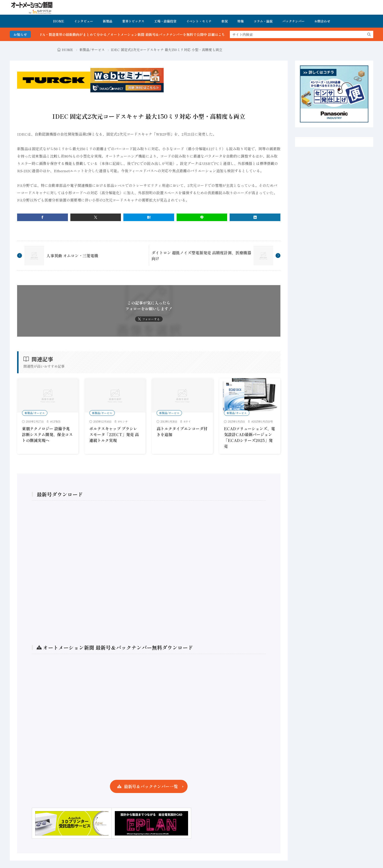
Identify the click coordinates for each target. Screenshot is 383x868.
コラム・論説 (263, 21)
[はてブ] (149, 217)
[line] (202, 217)
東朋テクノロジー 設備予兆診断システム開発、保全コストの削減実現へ (47, 434)
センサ (124, 421)
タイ (188, 421)
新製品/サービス (92, 50)
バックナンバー (293, 21)
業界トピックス (133, 21)
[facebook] (43, 217)
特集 (241, 21)
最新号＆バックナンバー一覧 (151, 786)
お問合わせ (322, 21)
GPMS (56, 421)
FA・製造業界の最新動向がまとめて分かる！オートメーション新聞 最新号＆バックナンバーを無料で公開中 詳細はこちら (142, 34)
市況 (224, 21)
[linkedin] (255, 217)
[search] (369, 34)
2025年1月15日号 (263, 421)
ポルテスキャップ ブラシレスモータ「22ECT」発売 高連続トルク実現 (114, 434)
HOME (59, 21)
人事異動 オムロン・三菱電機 (72, 256)
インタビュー (84, 21)
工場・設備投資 (165, 21)
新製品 (108, 21)
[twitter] (96, 217)
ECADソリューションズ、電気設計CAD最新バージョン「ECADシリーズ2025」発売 (250, 437)
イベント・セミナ (199, 21)
